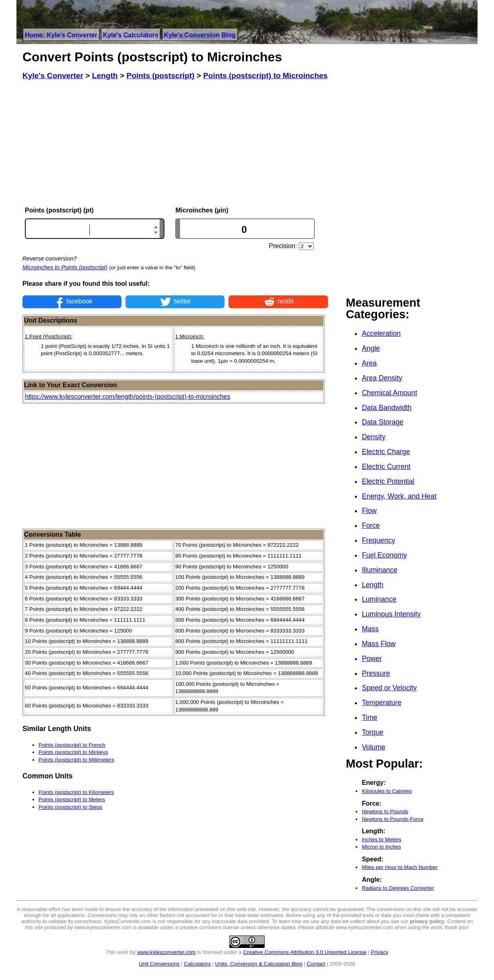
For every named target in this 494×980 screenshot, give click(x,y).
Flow (369, 511)
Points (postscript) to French (72, 745)
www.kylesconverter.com (166, 952)
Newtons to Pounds (385, 811)
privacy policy (427, 921)
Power (372, 659)
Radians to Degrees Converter (398, 888)
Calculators (197, 964)
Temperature (382, 703)
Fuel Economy (384, 555)
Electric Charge (386, 452)
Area (369, 363)
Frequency (378, 540)
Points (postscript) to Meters (72, 799)
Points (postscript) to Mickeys (73, 752)
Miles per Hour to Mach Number (400, 867)
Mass (370, 629)
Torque (373, 732)
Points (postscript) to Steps (70, 807)
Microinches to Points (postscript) (65, 267)
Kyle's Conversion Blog (200, 35)
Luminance (379, 599)
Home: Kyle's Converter (61, 35)
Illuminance (380, 570)
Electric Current (386, 467)
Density (374, 437)
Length (373, 585)
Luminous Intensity (391, 614)
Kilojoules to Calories (387, 791)
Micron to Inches (381, 847)
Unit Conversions (159, 964)
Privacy (380, 952)
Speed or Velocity (389, 688)
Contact (316, 964)
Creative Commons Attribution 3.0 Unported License (305, 952)
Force (371, 525)
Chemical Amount (389, 393)
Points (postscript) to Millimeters (76, 760)
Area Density (382, 378)
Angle (371, 348)
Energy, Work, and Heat (399, 496)
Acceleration (381, 333)
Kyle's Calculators (131, 35)
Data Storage (383, 422)
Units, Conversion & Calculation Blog (259, 964)
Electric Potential (388, 481)
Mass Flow (379, 644)
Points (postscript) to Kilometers (76, 792)
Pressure (376, 673)
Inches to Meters (382, 840)
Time (369, 717)
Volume (374, 747)
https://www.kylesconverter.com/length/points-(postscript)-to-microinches (128, 397)
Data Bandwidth (387, 408)
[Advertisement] (175, 143)
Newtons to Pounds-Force (393, 819)
